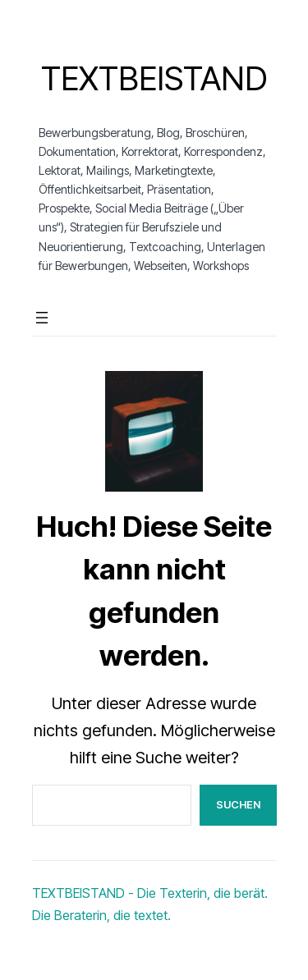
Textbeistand (154, 78)
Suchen (238, 804)
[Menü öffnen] (42, 318)
